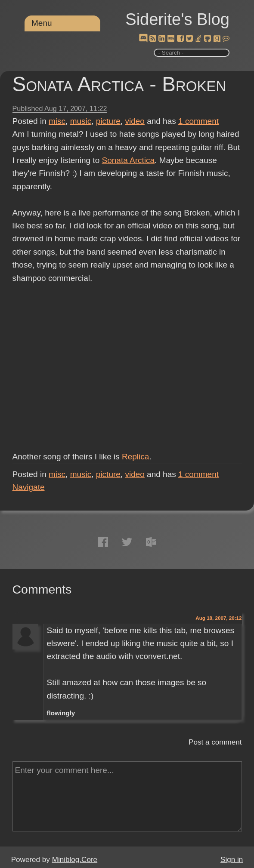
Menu (42, 23)
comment (198, 121)
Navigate (29, 487)
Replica (135, 457)
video (135, 121)
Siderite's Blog (177, 19)
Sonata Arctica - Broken (119, 84)
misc (57, 121)
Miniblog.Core (75, 860)
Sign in (232, 860)
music (81, 121)
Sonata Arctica (129, 160)
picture (108, 121)
